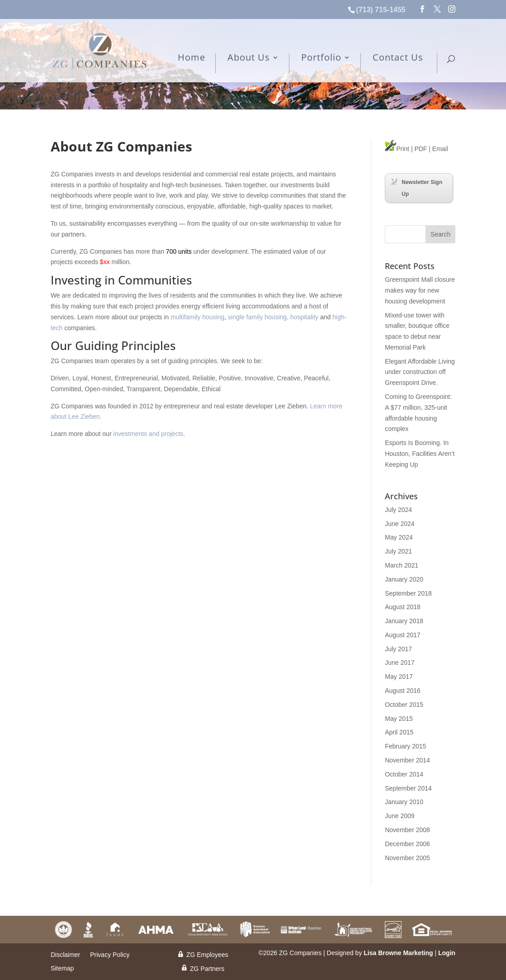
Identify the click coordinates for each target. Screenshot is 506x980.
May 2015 (399, 719)
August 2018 (403, 607)
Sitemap (62, 968)
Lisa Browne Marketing (398, 953)
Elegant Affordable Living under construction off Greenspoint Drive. (420, 372)
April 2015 (399, 732)
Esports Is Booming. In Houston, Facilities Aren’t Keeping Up (420, 454)
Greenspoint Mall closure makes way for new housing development (420, 290)
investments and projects (148, 434)
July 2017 (398, 649)
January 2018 (404, 621)
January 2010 (404, 802)
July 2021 (398, 551)
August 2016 (403, 691)
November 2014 (407, 760)
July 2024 (398, 510)
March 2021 (402, 565)
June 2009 (400, 816)
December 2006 (407, 844)
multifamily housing (197, 317)
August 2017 (403, 635)
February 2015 (405, 746)
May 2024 (399, 537)
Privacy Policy (110, 955)
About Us (249, 58)
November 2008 (407, 830)
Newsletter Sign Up (416, 188)
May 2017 (399, 677)
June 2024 (400, 524)
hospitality (304, 317)
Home (192, 58)
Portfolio (321, 58)
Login (447, 953)
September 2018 (408, 593)
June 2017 (400, 663)
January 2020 (404, 579)
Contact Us (398, 58)
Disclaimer (65, 955)
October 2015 (404, 705)
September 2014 (408, 788)
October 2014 (404, 774)
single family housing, (258, 317)
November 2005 (407, 858)
